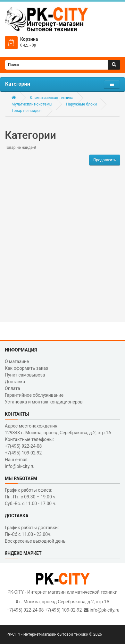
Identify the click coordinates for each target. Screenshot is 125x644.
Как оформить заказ (26, 368)
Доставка (15, 382)
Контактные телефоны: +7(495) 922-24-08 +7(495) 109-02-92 (29, 446)
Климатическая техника (52, 98)
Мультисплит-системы (32, 104)
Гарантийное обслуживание (34, 395)
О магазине (17, 361)
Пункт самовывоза (25, 375)
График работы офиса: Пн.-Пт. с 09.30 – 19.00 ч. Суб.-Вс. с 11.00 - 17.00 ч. (31, 497)
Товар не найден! (27, 111)
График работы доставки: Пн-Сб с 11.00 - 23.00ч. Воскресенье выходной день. (36, 534)
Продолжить (105, 160)
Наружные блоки (81, 104)
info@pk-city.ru (105, 610)
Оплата (13, 388)
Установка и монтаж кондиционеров (44, 402)
